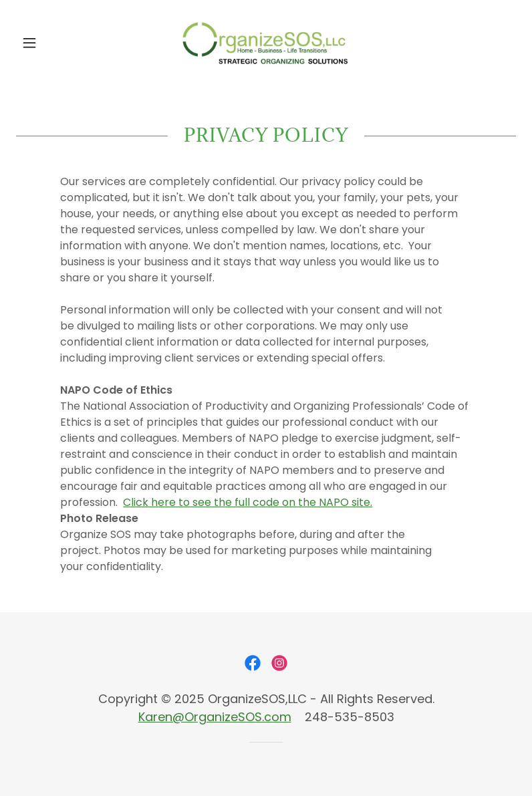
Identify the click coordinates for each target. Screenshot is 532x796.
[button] (53, 43)
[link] (266, 43)
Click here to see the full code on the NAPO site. (248, 502)
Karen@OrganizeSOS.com (215, 717)
